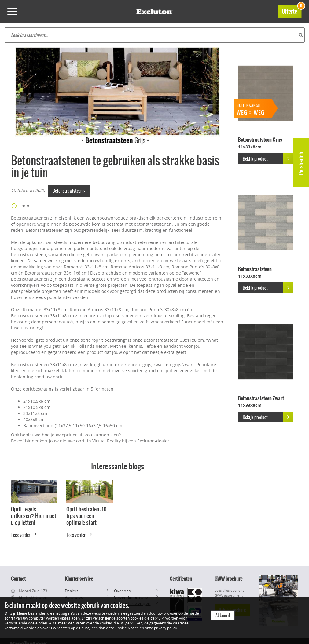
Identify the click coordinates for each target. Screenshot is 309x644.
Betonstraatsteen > (69, 191)
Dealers (72, 591)
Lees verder (25, 534)
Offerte (292, 11)
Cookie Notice (127, 628)
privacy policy (166, 628)
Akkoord (223, 616)
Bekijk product (268, 159)
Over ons (122, 591)
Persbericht (301, 162)
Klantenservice (79, 579)
